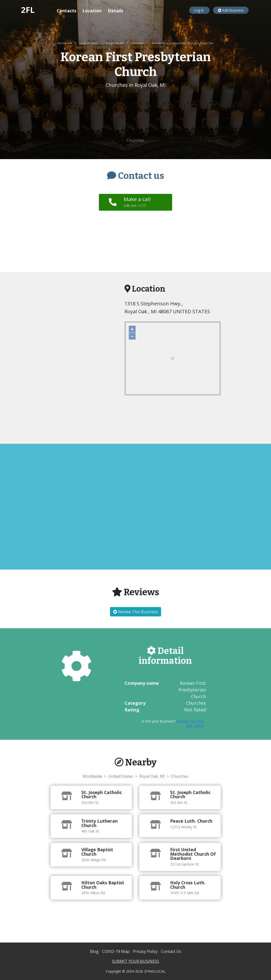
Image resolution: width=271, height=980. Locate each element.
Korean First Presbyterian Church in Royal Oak (183, 43)
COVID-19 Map (116, 951)
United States (89, 43)
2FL (28, 10)
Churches (138, 43)
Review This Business (135, 612)
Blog (95, 951)
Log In (199, 10)
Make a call (137, 202)
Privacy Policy (146, 951)
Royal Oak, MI (115, 43)
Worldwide (65, 43)
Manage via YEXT (190, 721)
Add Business (231, 10)
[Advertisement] (136, 113)
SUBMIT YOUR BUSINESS (135, 961)
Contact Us (171, 951)
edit (190, 726)
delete (199, 726)
